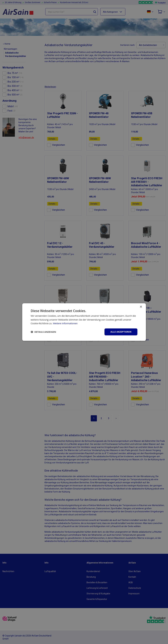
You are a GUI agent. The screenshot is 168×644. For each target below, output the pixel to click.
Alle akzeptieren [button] (121, 332)
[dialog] (84, 322)
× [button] (141, 307)
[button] (43, 332)
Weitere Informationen (65, 323)
